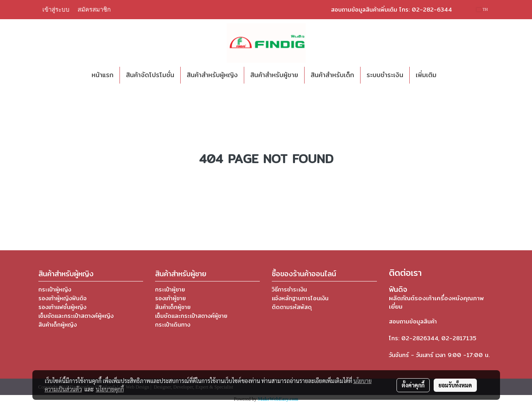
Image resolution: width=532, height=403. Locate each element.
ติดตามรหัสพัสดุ (292, 307)
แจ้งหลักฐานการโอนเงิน (300, 298)
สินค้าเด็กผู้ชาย (173, 307)
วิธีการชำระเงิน (289, 289)
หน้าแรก (103, 75)
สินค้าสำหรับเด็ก (332, 75)
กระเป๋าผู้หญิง (55, 289)
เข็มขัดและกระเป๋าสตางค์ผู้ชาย (191, 316)
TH (482, 9)
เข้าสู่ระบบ (56, 10)
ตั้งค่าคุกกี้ (413, 385)
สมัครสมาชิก (94, 10)
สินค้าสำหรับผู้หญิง (212, 75)
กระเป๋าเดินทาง (173, 325)
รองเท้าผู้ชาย (170, 298)
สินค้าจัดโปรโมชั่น (150, 75)
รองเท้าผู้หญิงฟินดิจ (63, 298)
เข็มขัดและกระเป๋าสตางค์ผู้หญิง (76, 316)
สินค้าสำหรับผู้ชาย (274, 75)
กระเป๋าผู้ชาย (170, 289)
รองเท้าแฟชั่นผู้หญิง (62, 307)
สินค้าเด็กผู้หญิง (58, 325)
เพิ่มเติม (426, 75)
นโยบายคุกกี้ (110, 389)
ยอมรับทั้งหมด (455, 385)
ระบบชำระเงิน (385, 75)
